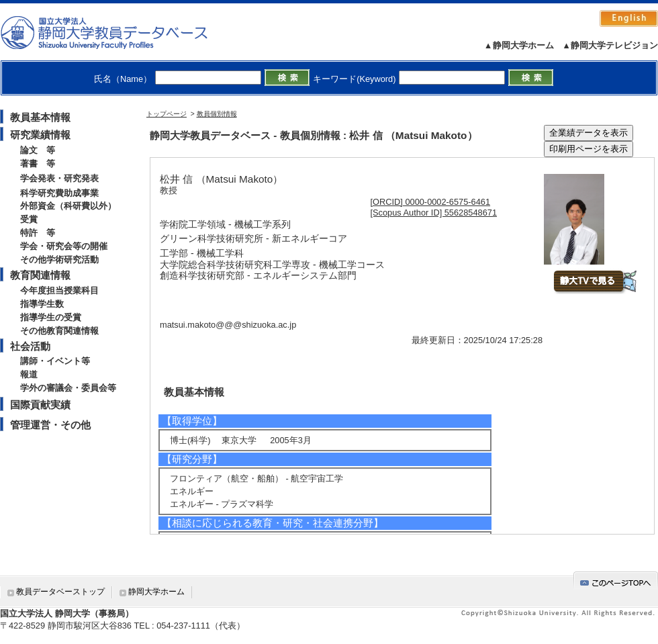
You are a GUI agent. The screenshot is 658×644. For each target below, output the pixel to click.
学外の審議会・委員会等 (68, 388)
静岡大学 (118, 32)
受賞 (29, 219)
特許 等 (38, 233)
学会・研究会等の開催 (64, 246)
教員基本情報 (40, 117)
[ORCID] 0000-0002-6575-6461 (431, 202)
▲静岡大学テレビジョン (610, 45)
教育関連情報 (40, 275)
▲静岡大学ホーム (519, 45)
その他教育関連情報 (59, 331)
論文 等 (38, 150)
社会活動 (30, 346)
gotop (616, 581)
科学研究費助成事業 (59, 193)
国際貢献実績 (40, 405)
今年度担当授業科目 (59, 290)
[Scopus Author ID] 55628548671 (434, 213)
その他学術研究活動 (59, 260)
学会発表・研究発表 (59, 178)
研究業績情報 (40, 135)
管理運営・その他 (50, 425)
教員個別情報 (217, 114)
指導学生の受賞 (51, 317)
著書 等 (38, 164)
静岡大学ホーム (156, 592)
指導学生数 (42, 304)
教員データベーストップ (60, 592)
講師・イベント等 (55, 361)
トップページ (167, 114)
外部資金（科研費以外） (68, 206)
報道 (29, 374)
